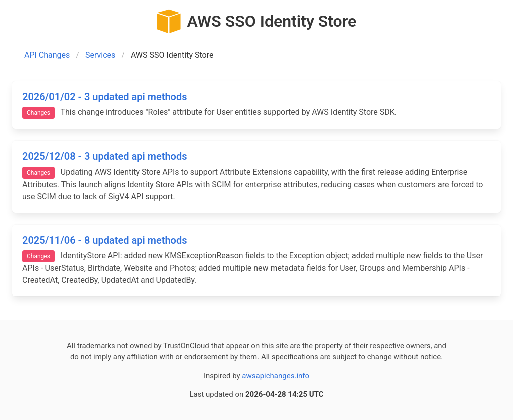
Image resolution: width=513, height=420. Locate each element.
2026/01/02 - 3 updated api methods (104, 97)
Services (100, 55)
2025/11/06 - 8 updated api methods (104, 240)
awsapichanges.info (276, 376)
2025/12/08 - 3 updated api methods (104, 156)
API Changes (47, 55)
